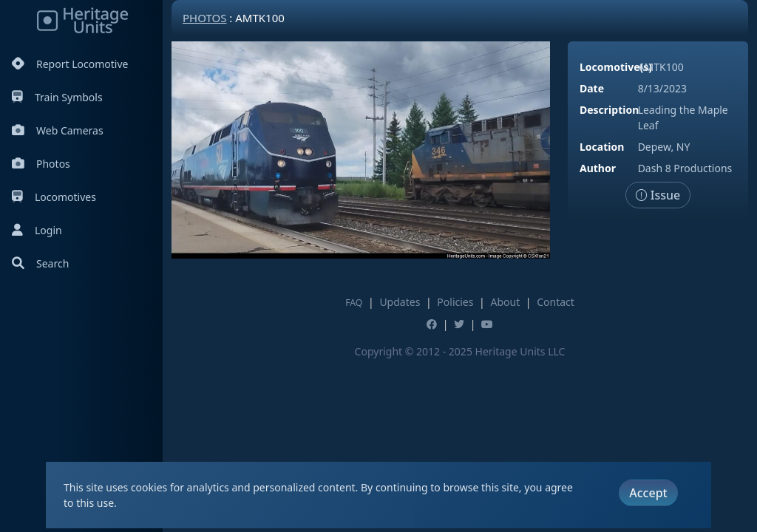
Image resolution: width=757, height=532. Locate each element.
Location (602, 147)
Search (40, 263)
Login (37, 230)
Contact (556, 302)
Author (598, 168)
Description (609, 110)
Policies (455, 302)
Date (592, 88)
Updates (400, 302)
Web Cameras (58, 130)
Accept (648, 493)
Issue (658, 195)
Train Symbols (57, 97)
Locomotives (54, 197)
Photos (41, 164)
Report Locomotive (70, 64)
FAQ (354, 303)
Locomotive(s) (616, 67)
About (505, 302)
